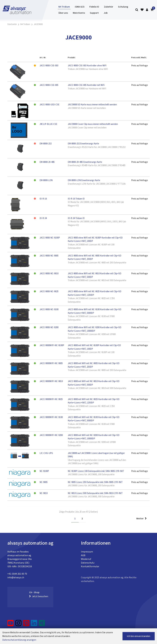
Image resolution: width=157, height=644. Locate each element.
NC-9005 (44, 482)
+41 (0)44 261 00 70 (17, 574)
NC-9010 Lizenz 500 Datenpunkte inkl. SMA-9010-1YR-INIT (95, 493)
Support (94, 13)
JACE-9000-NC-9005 (49, 256)
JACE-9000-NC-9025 (49, 292)
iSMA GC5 (80, 7)
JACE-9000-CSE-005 (49, 85)
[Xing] (42, 624)
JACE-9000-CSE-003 (49, 66)
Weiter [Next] (141, 519)
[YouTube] (11, 624)
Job (106, 13)
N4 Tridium (64, 7)
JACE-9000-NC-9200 (49, 327)
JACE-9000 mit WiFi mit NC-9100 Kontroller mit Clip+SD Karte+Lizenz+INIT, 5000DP (94, 419)
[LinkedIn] (34, 624)
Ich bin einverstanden (139, 636)
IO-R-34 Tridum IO (76, 218)
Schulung (123, 7)
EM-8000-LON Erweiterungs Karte (84, 180)
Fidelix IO (94, 7)
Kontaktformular (90, 566)
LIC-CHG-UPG (46, 453)
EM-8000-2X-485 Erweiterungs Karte (85, 162)
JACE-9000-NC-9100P (50, 238)
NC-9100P (44, 471)
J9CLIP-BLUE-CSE (48, 124)
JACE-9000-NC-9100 (49, 309)
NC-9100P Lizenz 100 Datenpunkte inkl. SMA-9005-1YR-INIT (96, 471)
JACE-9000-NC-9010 (49, 274)
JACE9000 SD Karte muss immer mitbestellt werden (92, 105)
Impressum (87, 552)
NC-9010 (44, 493)
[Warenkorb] (152, 10)
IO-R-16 (43, 199)
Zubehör (109, 7)
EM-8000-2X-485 (47, 162)
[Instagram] (18, 624)
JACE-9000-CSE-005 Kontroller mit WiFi (86, 85)
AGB (83, 555)
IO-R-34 (43, 218)
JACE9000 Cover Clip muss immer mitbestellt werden (93, 124)
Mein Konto (79, 13)
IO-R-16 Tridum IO (76, 199)
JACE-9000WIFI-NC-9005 (51, 363)
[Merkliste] (142, 10)
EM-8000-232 (46, 144)
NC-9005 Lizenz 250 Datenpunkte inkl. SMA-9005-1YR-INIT (95, 482)
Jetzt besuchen (39, 596)
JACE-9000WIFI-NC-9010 (51, 381)
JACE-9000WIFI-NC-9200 (51, 435)
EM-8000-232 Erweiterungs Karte (83, 144)
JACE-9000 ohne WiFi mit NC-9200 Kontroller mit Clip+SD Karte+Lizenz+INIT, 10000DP (95, 329)
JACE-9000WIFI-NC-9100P (52, 345)
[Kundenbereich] (147, 10)
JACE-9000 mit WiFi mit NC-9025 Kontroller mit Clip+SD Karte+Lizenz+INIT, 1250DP (94, 401)
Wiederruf (86, 559)
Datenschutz (88, 563)
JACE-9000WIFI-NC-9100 (51, 417)
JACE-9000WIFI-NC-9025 (51, 399)
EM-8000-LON (46, 180)
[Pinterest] (26, 624)
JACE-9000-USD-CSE (49, 105)
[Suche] (137, 10)
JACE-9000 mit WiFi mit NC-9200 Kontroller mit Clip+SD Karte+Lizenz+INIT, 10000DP (94, 437)
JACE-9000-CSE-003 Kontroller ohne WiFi (87, 66)
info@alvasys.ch (16, 578)
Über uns (63, 13)
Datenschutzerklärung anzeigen (19, 640)
